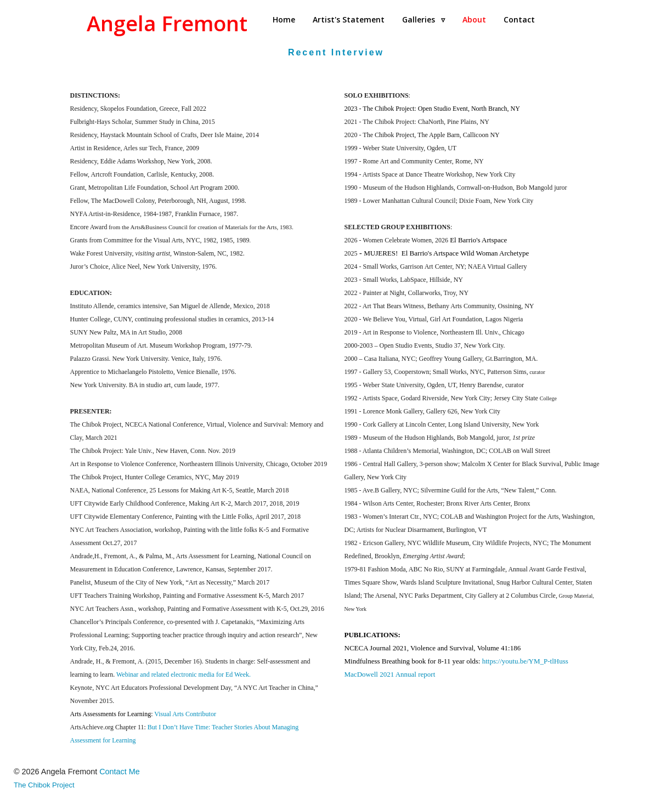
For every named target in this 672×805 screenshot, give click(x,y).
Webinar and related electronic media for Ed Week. (183, 674)
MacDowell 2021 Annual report (390, 674)
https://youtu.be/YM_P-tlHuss (525, 661)
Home (284, 19)
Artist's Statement (349, 19)
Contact (519, 19)
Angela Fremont (167, 23)
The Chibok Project (44, 785)
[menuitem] (284, 20)
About (474, 19)
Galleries (423, 19)
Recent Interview (336, 52)
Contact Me (120, 772)
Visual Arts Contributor (185, 714)
